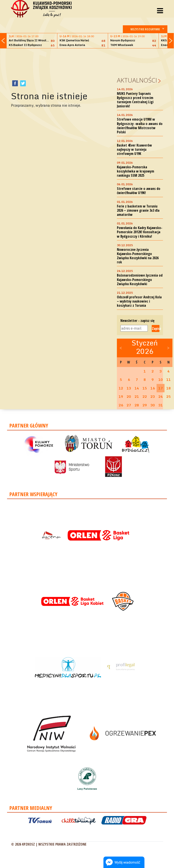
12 (121, 388)
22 (145, 396)
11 (168, 380)
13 (129, 388)
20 (129, 396)
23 (153, 396)
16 (153, 388)
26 (121, 405)
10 (161, 380)
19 (121, 396)
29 (145, 405)
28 (137, 405)
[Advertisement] (91, 62)
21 (137, 396)
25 (168, 396)
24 (161, 396)
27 (129, 405)
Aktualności (137, 80)
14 (137, 388)
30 (153, 405)
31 (161, 405)
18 (168, 388)
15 (145, 388)
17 (161, 388)
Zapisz (156, 328)
